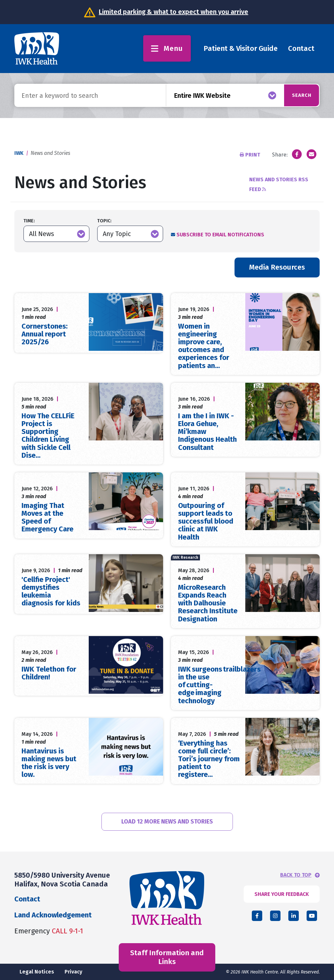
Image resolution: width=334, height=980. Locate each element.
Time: (29, 221)
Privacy (73, 972)
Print (251, 155)
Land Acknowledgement (53, 915)
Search (295, 95)
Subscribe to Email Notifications (220, 235)
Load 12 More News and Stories (167, 822)
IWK (19, 153)
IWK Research (185, 557)
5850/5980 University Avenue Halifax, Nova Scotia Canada (62, 879)
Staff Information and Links (167, 957)
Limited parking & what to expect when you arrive (174, 12)
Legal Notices (37, 972)
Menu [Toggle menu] (167, 48)
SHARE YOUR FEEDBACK (282, 894)
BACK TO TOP (296, 875)
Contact (301, 48)
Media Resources (277, 267)
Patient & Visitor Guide (241, 48)
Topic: (104, 221)
